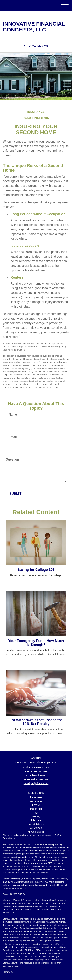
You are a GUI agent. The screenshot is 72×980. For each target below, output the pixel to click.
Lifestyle (36, 820)
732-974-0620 (36, 46)
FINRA (18, 903)
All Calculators (36, 832)
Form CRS (8, 972)
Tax (36, 813)
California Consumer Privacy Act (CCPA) (33, 882)
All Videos (36, 828)
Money (36, 817)
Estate (36, 805)
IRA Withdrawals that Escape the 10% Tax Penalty (36, 722)
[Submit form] (16, 494)
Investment (36, 801)
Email (13, 437)
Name (13, 414)
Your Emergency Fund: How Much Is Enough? (36, 643)
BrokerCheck (9, 838)
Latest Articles (36, 824)
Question (12, 459)
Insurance (36, 809)
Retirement (36, 797)
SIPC (28, 903)
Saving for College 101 (36, 570)
